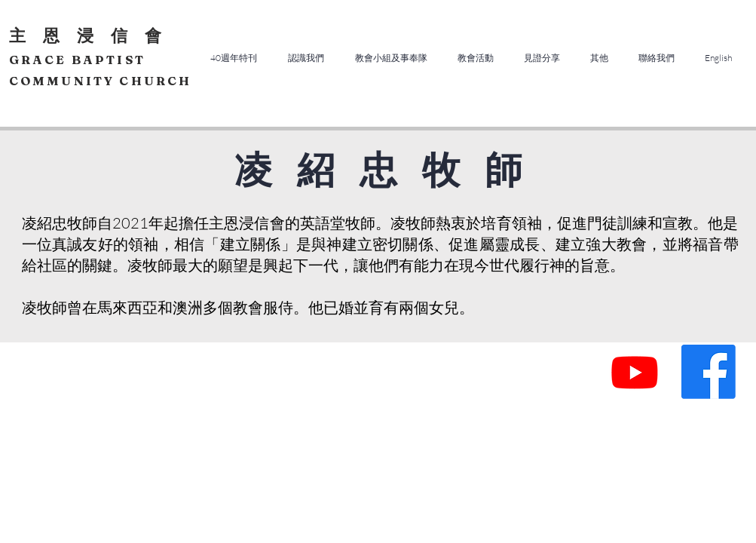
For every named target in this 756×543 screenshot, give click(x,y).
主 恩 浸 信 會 (87, 35)
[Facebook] (709, 372)
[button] (306, 58)
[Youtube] (635, 372)
